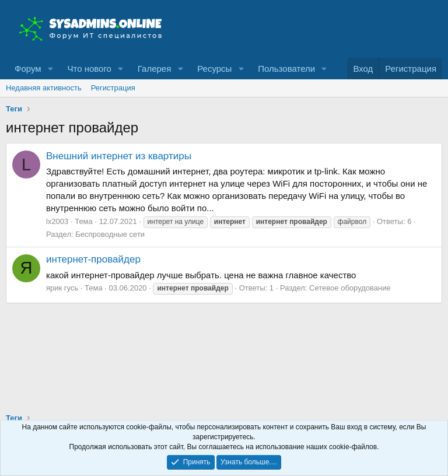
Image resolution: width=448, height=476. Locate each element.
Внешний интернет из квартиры (119, 156)
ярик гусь (62, 288)
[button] (50, 69)
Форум (28, 69)
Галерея (155, 69)
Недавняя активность (44, 88)
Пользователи (286, 69)
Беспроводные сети (110, 234)
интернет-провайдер (93, 259)
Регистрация (113, 88)
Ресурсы (214, 69)
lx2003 (57, 221)
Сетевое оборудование (350, 288)
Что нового (89, 69)
